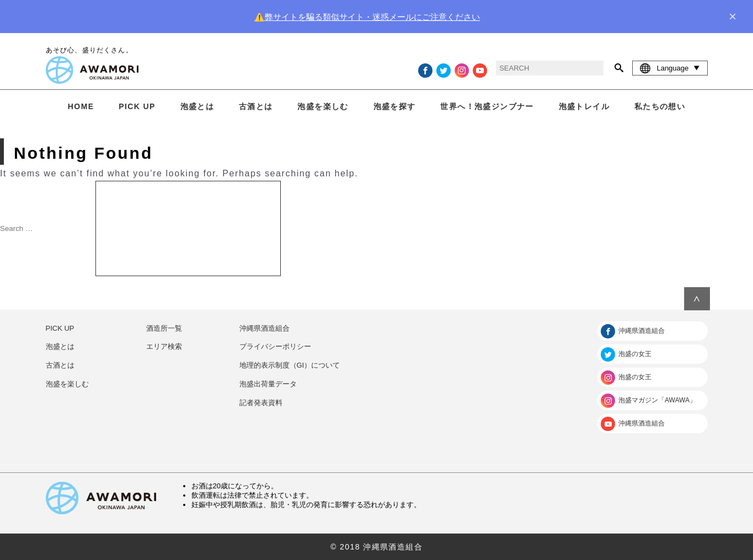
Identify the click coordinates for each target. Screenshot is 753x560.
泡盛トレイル (584, 106)
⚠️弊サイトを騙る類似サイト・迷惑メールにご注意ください (367, 17)
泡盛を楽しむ (323, 106)
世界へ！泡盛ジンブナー (487, 106)
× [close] (733, 17)
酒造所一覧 (164, 328)
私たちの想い (660, 106)
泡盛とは (197, 106)
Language (670, 68)
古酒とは (256, 106)
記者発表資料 (261, 403)
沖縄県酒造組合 (265, 328)
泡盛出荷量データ (268, 384)
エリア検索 (164, 346)
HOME (81, 106)
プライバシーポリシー (275, 346)
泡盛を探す (395, 106)
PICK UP (137, 106)
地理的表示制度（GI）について (290, 365)
